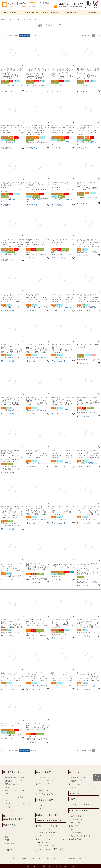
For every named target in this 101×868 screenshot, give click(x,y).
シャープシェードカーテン (49, 832)
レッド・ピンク (44, 777)
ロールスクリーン (10, 12)
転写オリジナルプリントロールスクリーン (18, 792)
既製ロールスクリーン (47, 815)
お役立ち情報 (76, 816)
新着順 (33, 35)
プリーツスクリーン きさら (82, 804)
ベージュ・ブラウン (46, 794)
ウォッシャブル (11, 847)
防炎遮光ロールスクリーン (16, 777)
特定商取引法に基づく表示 (82, 836)
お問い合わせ (76, 839)
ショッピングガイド (78, 811)
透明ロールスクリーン (14, 787)
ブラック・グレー (45, 791)
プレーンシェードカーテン (49, 826)
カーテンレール (76, 772)
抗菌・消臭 (10, 843)
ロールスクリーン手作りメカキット (18, 799)
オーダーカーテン (21, 19)
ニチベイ (9, 810)
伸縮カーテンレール (79, 777)
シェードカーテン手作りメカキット (51, 850)
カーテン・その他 (50, 12)
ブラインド (74, 793)
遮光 (7, 830)
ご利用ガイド (71, 12)
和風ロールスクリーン (14, 784)
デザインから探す (44, 800)
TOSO (8, 807)
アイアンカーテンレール (81, 784)
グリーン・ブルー (45, 784)
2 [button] (96, 35)
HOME (3, 19)
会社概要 (23, 858)
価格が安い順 (14, 35)
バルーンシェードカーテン (49, 836)
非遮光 (8, 834)
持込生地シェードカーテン (49, 842)
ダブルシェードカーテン (48, 829)
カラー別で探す (43, 772)
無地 (40, 805)
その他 (72, 799)
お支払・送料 (76, 832)
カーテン (10, 19)
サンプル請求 (76, 823)
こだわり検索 (91, 12)
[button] (99, 35)
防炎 (7, 837)
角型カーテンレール (79, 781)
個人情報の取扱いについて (77, 858)
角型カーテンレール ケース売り (84, 787)
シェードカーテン (30, 12)
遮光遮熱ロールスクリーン (16, 781)
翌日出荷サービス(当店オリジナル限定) (13, 818)
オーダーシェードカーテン (49, 820)
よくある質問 (76, 819)
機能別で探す (9, 825)
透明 (7, 840)
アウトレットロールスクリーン (18, 804)
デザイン (42, 809)
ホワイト (42, 787)
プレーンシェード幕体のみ (49, 846)
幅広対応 (9, 850)
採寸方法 (75, 826)
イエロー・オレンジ (46, 781)
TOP (15, 858)
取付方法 (75, 829)
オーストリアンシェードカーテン (51, 839)
